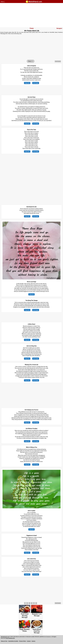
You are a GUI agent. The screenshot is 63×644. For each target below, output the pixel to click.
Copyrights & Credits (13, 641)
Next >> (31, 61)
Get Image (36, 83)
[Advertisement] (31, 15)
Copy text (27, 83)
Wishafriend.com (5, 637)
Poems (32, 28)
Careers (33, 641)
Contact (29, 641)
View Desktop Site (10, 638)
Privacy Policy (23, 641)
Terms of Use (4, 641)
